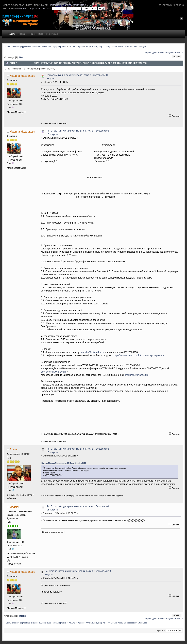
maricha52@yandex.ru (92, 352)
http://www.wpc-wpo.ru (125, 355)
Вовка (14, 449)
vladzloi (14, 507)
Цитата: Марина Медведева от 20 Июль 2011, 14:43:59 (64, 463)
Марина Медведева (22, 76)
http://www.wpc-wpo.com (151, 355)
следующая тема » (174, 53)
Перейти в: (161, 631)
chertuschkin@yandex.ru (54, 372)
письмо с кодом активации (34, 9)
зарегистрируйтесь (76, 5)
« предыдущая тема (154, 53)
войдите (54, 5)
